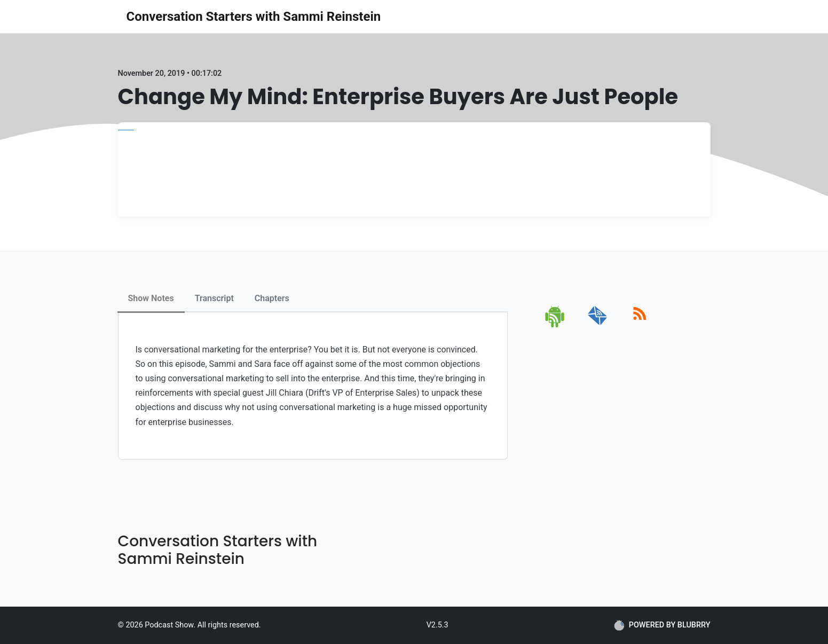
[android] (555, 325)
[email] (598, 325)
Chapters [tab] (272, 298)
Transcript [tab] (214, 298)
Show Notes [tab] (151, 298)
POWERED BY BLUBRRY (662, 625)
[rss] (640, 325)
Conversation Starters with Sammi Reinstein (254, 17)
